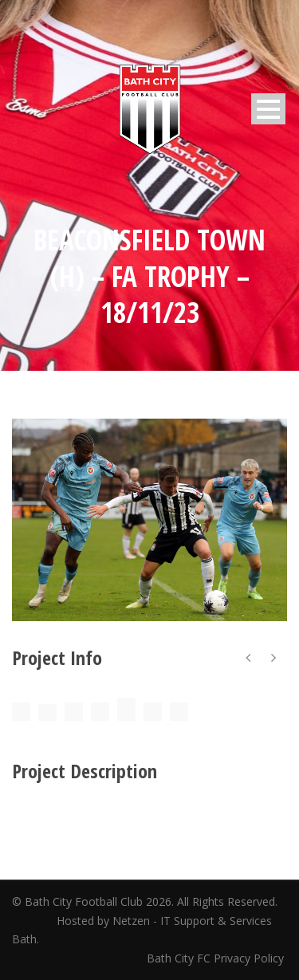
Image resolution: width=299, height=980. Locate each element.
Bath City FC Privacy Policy (217, 958)
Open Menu (268, 109)
